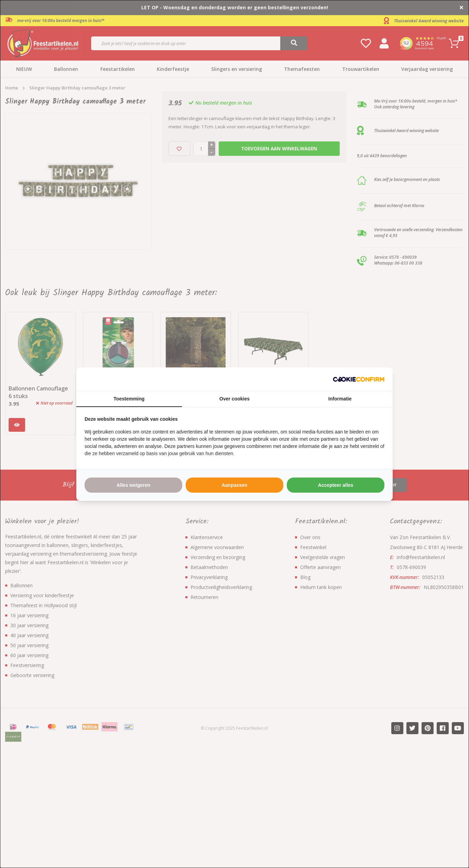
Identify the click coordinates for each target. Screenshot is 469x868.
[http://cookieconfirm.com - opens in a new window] (359, 379)
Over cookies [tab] (235, 399)
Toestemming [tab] (129, 399)
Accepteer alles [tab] (336, 485)
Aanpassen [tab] (235, 485)
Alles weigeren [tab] (133, 485)
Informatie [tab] (340, 399)
